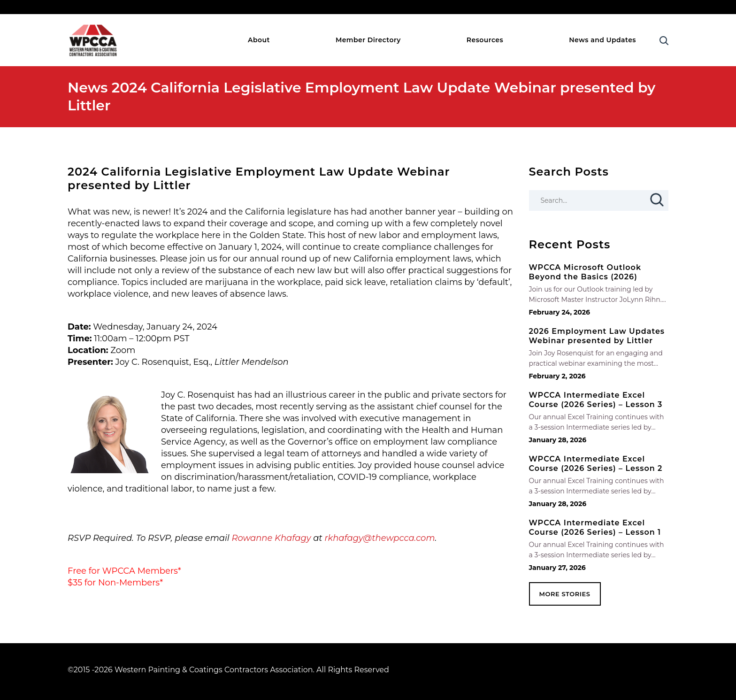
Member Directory (368, 40)
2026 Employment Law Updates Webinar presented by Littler (597, 336)
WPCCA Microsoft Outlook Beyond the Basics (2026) (585, 272)
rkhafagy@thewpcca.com (379, 538)
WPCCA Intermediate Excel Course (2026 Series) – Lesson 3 (596, 400)
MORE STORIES (565, 594)
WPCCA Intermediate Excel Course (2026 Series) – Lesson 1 (595, 527)
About (259, 40)
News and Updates (602, 40)
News (88, 88)
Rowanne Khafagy (271, 538)
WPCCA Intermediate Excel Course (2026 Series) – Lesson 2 (596, 464)
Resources (485, 40)
